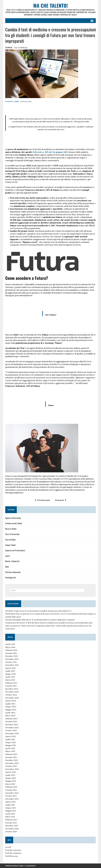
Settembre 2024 (12, 698)
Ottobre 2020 (11, 832)
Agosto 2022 (11, 772)
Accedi (8, 847)
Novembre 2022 (12, 763)
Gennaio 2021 (11, 823)
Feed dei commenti (13, 853)
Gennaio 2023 (11, 757)
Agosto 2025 (11, 668)
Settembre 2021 (12, 799)
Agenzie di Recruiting (13, 518)
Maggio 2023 (11, 745)
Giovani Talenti (10, 545)
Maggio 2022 (11, 781)
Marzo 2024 (10, 716)
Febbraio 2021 (11, 820)
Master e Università (12, 561)
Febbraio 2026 (11, 650)
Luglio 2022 (10, 775)
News (7, 567)
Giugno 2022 (11, 778)
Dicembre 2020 (12, 826)
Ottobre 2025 (11, 662)
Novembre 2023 (12, 728)
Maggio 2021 (11, 811)
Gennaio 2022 (11, 790)
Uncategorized (10, 578)
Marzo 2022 (10, 784)
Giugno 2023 (11, 742)
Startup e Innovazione (13, 572)
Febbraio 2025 (11, 683)
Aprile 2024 (10, 713)
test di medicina (21, 48)
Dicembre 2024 (12, 689)
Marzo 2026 (10, 647)
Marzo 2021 (10, 817)
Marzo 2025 (10, 680)
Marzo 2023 (10, 751)
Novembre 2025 (12, 659)
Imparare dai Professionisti (15, 551)
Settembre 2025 (12, 665)
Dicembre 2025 (12, 656)
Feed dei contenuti (13, 850)
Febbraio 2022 (11, 787)
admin (16, 101)
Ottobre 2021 (11, 796)
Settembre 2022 (12, 769)
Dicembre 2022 (12, 760)
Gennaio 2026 (11, 653)
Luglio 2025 (10, 671)
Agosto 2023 (11, 736)
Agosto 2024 (11, 701)
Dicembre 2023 (12, 724)
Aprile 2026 (10, 644)
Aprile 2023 (10, 748)
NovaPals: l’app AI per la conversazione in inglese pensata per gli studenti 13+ (39, 611)
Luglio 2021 (10, 805)
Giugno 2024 (11, 707)
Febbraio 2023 (11, 754)
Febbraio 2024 (11, 719)
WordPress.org (11, 856)
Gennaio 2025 (11, 686)
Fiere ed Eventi (10, 540)
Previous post (42, 500)
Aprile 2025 (10, 677)
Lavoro (8, 556)
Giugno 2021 (11, 808)
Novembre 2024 (12, 692)
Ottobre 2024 (11, 695)
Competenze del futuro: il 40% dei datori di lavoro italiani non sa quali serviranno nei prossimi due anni (49, 623)
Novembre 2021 (12, 793)
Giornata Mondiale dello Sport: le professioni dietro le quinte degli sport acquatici (40, 620)
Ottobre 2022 (11, 766)
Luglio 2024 (10, 704)
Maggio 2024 (11, 710)
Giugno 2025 (11, 674)
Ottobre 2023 (11, 731)
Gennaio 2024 (11, 722)
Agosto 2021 (11, 802)
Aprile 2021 (10, 814)
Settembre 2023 (12, 733)
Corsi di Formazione (12, 534)
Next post (61, 500)
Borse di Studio (11, 529)
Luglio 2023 (10, 739)
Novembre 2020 (12, 829)
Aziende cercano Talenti (14, 523)
